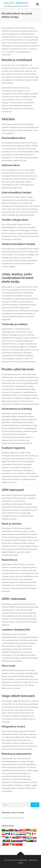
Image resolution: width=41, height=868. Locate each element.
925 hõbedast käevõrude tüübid (13, 818)
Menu (37, 4)
